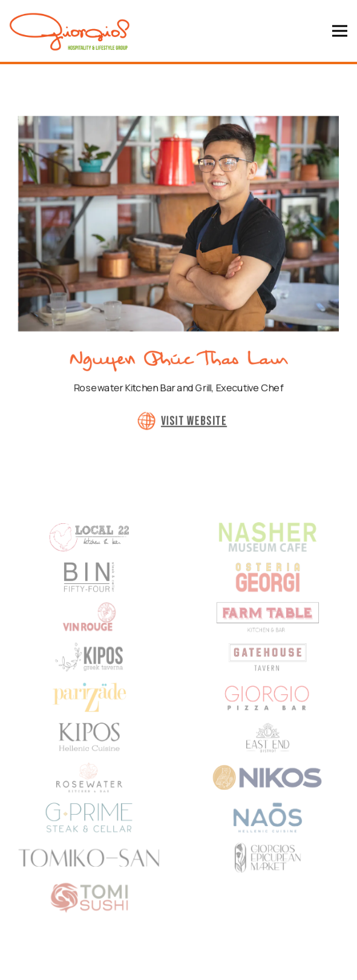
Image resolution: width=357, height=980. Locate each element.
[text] (268, 628)
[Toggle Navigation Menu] (340, 31)
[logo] (89, 628)
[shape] (89, 545)
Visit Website (194, 430)
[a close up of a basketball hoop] (89, 796)
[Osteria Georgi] (268, 587)
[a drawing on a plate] (268, 545)
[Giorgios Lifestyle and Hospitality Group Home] (70, 31)
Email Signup (179, 965)
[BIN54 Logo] (89, 587)
